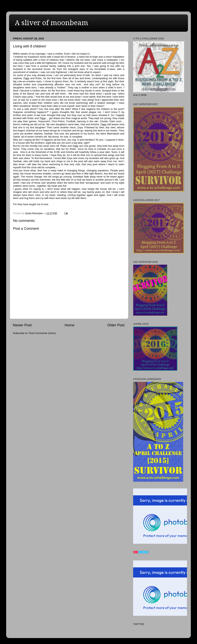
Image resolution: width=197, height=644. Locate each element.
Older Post (116, 325)
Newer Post (22, 325)
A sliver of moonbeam (51, 23)
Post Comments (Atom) (42, 333)
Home (69, 325)
